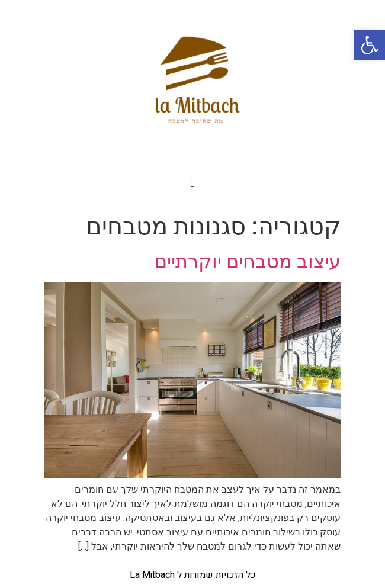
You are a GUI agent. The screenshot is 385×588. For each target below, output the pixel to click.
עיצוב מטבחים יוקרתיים (248, 262)
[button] (192, 182)
